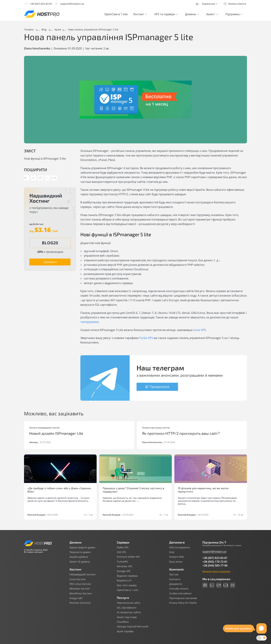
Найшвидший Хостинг (83, 574)
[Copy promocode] (50, 243)
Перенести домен (80, 552)
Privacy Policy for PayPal (183, 603)
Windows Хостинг (80, 589)
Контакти (175, 579)
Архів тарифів (125, 631)
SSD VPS (122, 552)
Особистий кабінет (180, 594)
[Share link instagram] (47, 178)
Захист (213, 14)
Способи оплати (179, 589)
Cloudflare (123, 622)
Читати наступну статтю (156, 428)
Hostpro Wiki (177, 557)
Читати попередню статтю (44, 428)
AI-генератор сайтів (129, 612)
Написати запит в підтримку (216, 571)
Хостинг (141, 14)
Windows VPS (125, 566)
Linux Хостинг (78, 579)
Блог (172, 552)
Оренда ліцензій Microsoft (133, 627)
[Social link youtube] (226, 585)
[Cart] (197, 4)
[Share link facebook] (40, 178)
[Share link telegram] (34, 178)
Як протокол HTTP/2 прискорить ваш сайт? (181, 433)
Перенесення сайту (129, 603)
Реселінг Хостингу (80, 603)
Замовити (50, 262)
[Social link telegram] (233, 585)
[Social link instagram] (212, 585)
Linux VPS (200, 330)
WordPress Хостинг (81, 594)
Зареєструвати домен (82, 548)
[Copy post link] (27, 178)
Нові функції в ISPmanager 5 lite (45, 159)
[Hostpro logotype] (42, 14)
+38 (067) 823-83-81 (215, 558)
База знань (176, 562)
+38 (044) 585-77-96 (215, 565)
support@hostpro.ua (214, 551)
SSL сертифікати (127, 608)
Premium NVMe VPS (128, 557)
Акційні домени (79, 557)
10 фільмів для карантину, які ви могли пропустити (203, 490)
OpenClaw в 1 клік (116, 14)
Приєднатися (157, 387)
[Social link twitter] (219, 585)
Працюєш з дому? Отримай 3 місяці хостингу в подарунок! (133, 490)
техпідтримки (90, 322)
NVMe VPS (123, 548)
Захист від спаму (127, 617)
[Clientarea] (235, 4)
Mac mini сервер (127, 585)
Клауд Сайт (76, 598)
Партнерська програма (183, 598)
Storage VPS (124, 571)
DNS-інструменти (180, 548)
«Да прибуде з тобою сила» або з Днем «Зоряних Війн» (59, 490)
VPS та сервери (167, 14)
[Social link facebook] (205, 585)
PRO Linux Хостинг (80, 584)
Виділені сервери (127, 576)
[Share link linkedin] (54, 178)
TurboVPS (122, 562)
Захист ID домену (80, 562)
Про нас (174, 574)
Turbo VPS (146, 338)
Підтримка (235, 14)
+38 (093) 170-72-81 (215, 562)
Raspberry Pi (124, 581)
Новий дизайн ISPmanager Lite (56, 433)
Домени (193, 14)
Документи (176, 584)
